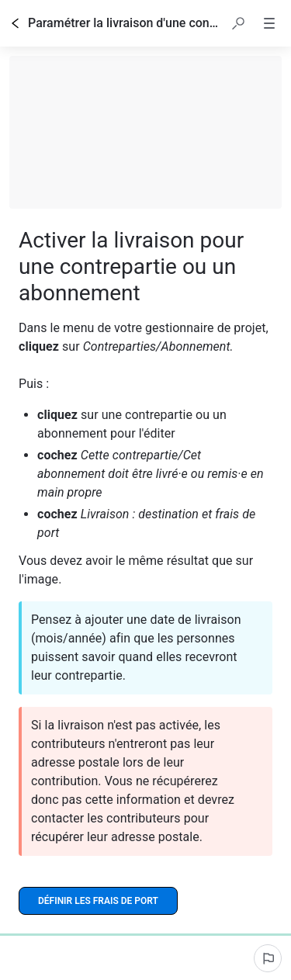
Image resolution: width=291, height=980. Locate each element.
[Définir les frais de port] (98, 901)
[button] (238, 23)
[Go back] (16, 23)
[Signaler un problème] (268, 958)
